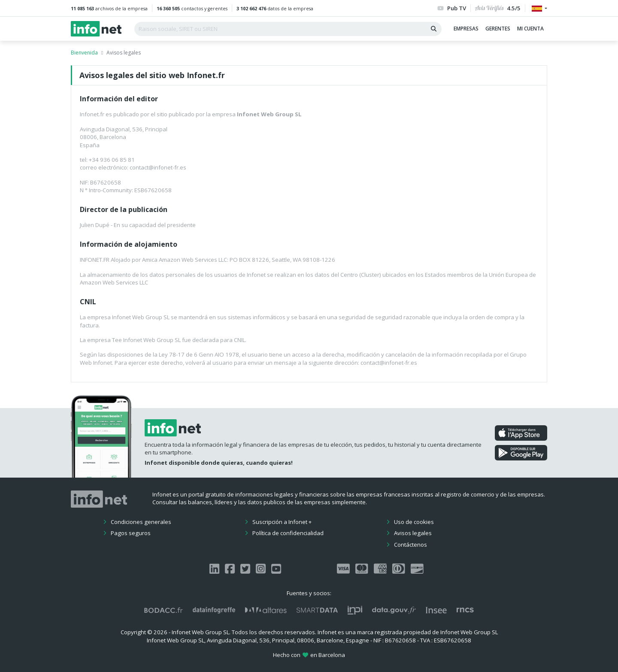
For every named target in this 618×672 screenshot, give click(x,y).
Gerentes (498, 29)
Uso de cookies (414, 522)
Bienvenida (84, 53)
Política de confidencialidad (288, 533)
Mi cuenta (530, 29)
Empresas (466, 29)
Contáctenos (410, 545)
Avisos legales (413, 533)
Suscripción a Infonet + (282, 522)
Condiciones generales (141, 522)
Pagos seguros (131, 533)
